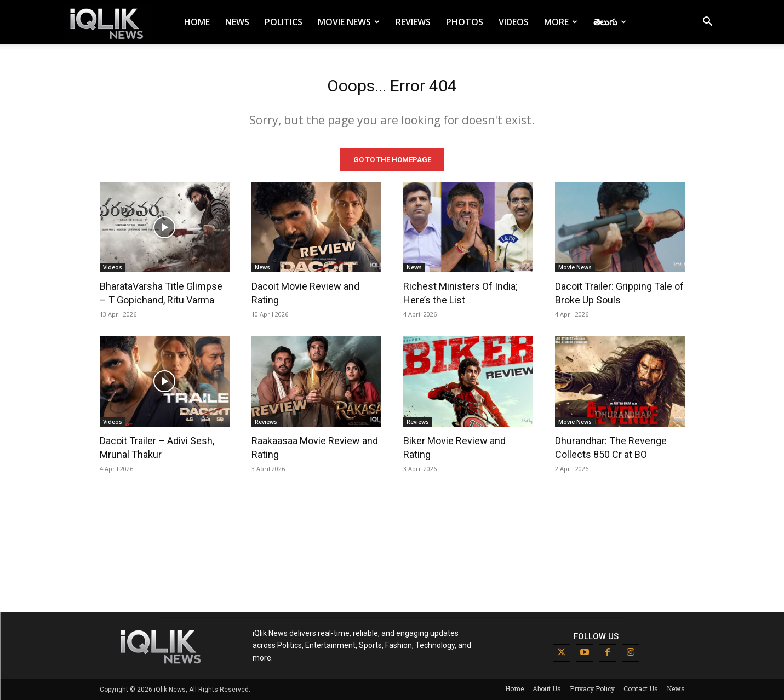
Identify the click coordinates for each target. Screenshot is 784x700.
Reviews (413, 22)
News (237, 22)
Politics (284, 22)
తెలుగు (610, 22)
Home (197, 22)
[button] (708, 23)
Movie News (349, 22)
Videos (514, 22)
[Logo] (108, 22)
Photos (465, 22)
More (561, 22)
